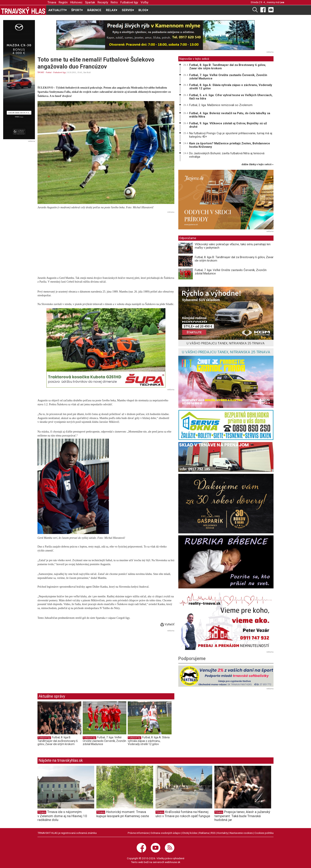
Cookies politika (264, 833)
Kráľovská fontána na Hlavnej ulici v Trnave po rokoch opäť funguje (183, 814)
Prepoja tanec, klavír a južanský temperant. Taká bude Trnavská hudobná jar (242, 816)
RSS (213, 833)
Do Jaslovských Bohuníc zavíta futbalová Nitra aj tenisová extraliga (227, 155)
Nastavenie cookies (241, 833)
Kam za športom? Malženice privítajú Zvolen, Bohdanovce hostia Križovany (230, 145)
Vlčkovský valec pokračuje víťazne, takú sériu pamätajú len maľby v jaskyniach (233, 246)
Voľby (144, 2)
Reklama (204, 833)
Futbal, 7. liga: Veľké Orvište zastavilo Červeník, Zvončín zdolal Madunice (104, 741)
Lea (282, 2)
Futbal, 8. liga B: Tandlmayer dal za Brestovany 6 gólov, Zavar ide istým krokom (58, 741)
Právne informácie (138, 833)
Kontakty (223, 833)
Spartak (90, 2)
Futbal (49, 72)
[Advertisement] (106, 242)
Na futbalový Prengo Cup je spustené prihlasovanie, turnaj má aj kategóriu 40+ (231, 135)
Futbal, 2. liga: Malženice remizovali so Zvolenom (221, 105)
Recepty (103, 2)
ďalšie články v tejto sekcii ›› (258, 165)
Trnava (52, 2)
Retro (114, 2)
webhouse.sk (173, 862)
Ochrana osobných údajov (166, 833)
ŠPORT (41, 72)
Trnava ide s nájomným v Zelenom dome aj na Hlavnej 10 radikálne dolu (62, 816)
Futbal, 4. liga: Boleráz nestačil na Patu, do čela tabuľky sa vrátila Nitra (230, 115)
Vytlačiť (167, 624)
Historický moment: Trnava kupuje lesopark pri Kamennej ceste (123, 814)
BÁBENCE (94, 10)
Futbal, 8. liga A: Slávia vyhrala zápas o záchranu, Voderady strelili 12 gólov (149, 741)
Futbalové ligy (129, 2)
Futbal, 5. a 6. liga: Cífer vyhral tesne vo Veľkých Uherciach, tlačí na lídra (231, 97)
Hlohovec (76, 2)
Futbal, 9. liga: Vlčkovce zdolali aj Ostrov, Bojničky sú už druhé (228, 125)
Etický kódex (190, 833)
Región (63, 2)
